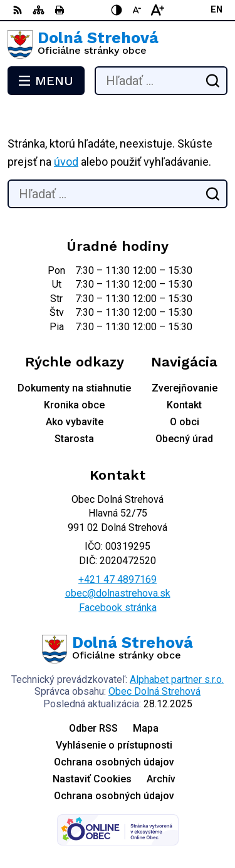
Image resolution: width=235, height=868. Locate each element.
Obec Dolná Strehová (154, 691)
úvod (66, 162)
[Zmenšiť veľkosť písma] (137, 10)
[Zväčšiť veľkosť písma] (157, 10)
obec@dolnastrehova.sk (118, 593)
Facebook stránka (118, 608)
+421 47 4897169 (118, 579)
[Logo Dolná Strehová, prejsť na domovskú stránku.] (118, 44)
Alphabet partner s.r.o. (177, 679)
